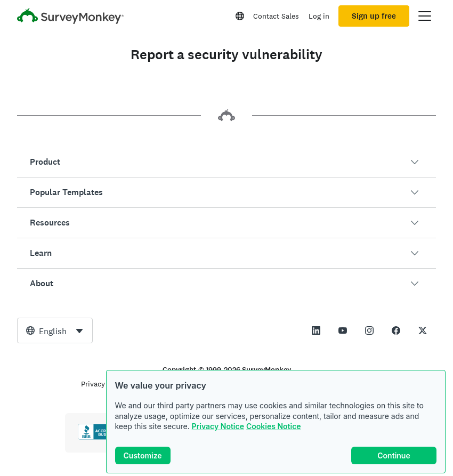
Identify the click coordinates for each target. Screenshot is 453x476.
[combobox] (55, 330)
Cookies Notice (274, 426)
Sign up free (374, 16)
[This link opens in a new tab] (316, 330)
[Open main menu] (425, 16)
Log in (319, 16)
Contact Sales (276, 16)
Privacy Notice (218, 426)
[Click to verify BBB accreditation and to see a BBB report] (100, 438)
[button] (226, 162)
